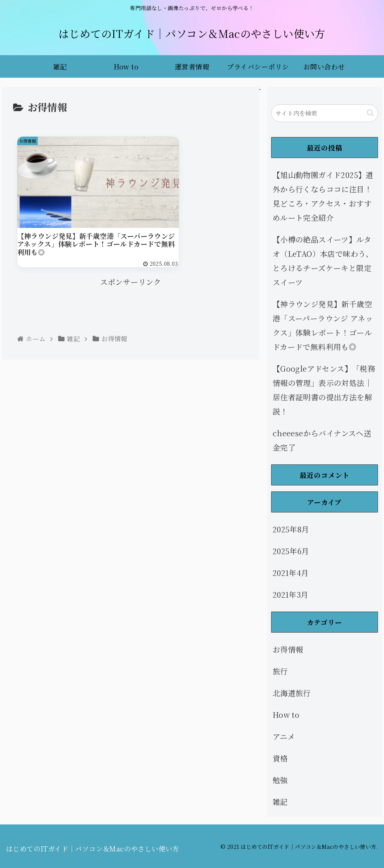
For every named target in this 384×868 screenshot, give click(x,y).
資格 (280, 758)
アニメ (284, 736)
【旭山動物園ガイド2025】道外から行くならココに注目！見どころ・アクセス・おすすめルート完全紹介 (323, 196)
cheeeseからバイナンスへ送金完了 (322, 440)
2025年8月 (291, 529)
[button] (370, 113)
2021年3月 (291, 594)
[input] (325, 113)
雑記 (280, 802)
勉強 (280, 780)
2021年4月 (291, 573)
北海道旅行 (292, 693)
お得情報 (288, 649)
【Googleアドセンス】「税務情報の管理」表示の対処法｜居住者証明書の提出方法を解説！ (324, 390)
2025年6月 (291, 551)
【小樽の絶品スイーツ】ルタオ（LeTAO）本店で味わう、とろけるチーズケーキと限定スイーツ (323, 261)
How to (286, 715)
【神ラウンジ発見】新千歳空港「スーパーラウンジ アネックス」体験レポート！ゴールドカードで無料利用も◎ (323, 325)
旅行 (280, 671)
